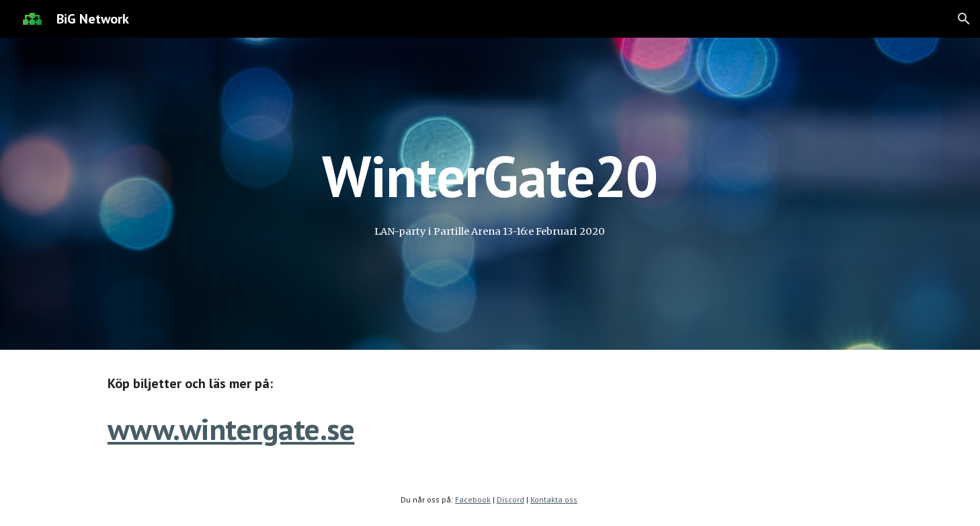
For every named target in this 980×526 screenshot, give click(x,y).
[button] (964, 19)
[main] (490, 176)
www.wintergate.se (231, 429)
